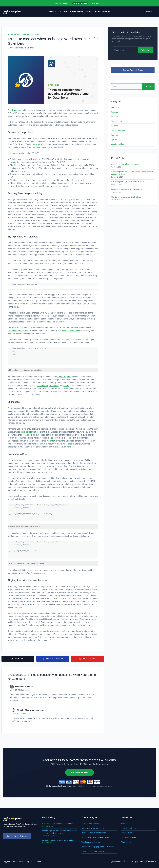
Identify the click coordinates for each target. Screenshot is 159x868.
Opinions (26, 34)
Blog (97, 11)
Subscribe (145, 50)
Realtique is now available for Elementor (127, 189)
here (69, 447)
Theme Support (64, 377)
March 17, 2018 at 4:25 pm (20, 690)
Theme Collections (118, 130)
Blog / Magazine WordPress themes (95, 837)
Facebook (128, 862)
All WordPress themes (90, 824)
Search (148, 86)
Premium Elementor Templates (93, 851)
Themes (52, 11)
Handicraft (54, 386)
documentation (69, 487)
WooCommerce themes (91, 842)
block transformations (30, 432)
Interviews (115, 117)
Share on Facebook (53, 659)
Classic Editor (20, 165)
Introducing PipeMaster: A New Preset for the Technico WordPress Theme (132, 173)
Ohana (66, 386)
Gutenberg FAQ (36, 144)
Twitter (139, 862)
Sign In (149, 12)
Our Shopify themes (128, 837)
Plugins (63, 11)
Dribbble (116, 862)
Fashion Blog (43, 386)
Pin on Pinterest (88, 659)
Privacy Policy (126, 833)
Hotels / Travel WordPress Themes (95, 833)
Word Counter (126, 842)
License (38, 862)
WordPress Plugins (119, 144)
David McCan (21, 687)
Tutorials (36, 34)
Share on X (18, 659)
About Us (124, 824)
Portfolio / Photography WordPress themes (98, 847)
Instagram (151, 862)
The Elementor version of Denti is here (126, 197)
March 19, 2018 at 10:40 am (23, 714)
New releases (116, 121)
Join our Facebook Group (133, 70)
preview (52, 441)
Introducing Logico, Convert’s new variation (128, 182)
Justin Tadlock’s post (71, 331)
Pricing (89, 11)
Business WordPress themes (93, 828)
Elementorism (76, 11)
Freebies (115, 112)
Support (106, 11)
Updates (114, 140)
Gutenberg (17, 110)
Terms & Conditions (128, 828)
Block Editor (14, 34)
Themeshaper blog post (18, 331)
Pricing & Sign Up (79, 772)
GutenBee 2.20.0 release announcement (127, 164)
